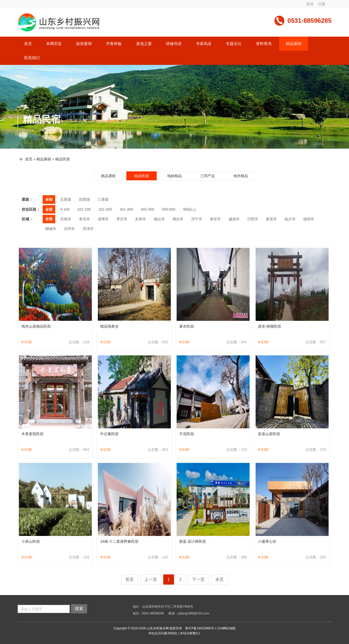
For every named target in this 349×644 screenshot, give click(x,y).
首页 (28, 44)
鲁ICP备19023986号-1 (201, 628)
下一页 (198, 579)
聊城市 (51, 229)
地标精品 (174, 176)
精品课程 (108, 176)
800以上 (190, 209)
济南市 (66, 219)
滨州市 (69, 229)
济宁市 (197, 219)
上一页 (151, 579)
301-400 (126, 209)
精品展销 (294, 44)
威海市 (234, 219)
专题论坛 (234, 44)
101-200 (84, 209)
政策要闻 (84, 44)
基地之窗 (144, 44)
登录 (310, 4)
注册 (322, 4)
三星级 (103, 199)
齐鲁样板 (114, 44)
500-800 (169, 209)
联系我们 (32, 58)
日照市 (253, 219)
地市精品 (241, 176)
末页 (219, 579)
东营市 (140, 219)
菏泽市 (88, 229)
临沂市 (290, 219)
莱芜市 (271, 219)
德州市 (309, 219)
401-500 (147, 209)
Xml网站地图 (227, 628)
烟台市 (159, 219)
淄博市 (103, 219)
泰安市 (215, 219)
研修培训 (174, 44)
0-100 (65, 209)
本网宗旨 (54, 44)
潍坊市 (178, 219)
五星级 (66, 199)
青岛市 (85, 219)
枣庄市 (122, 219)
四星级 (85, 199)
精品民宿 (63, 159)
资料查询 (264, 44)
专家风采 (204, 44)
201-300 (105, 209)
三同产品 (207, 176)
